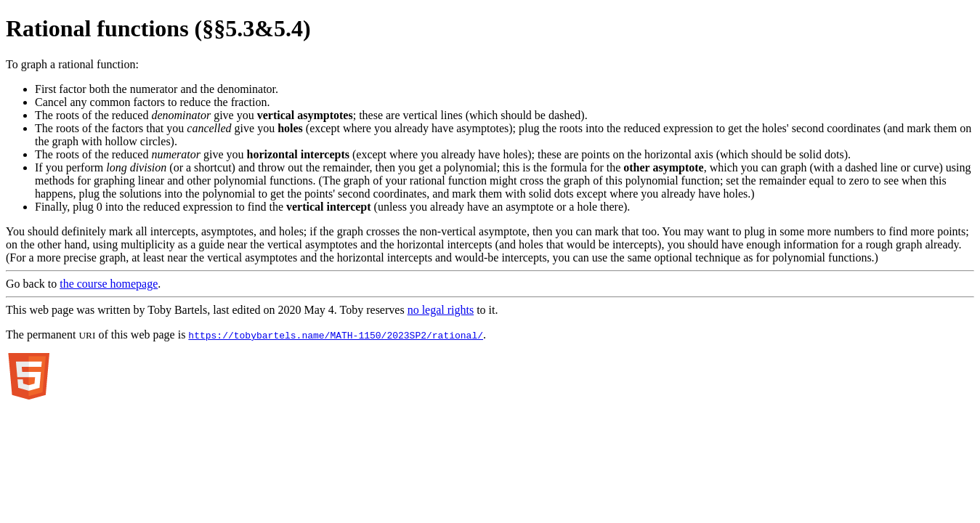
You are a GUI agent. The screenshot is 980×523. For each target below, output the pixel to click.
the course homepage (109, 284)
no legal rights (441, 310)
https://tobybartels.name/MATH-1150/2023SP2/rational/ (336, 335)
